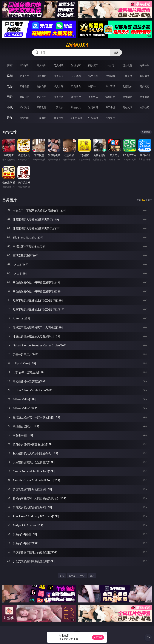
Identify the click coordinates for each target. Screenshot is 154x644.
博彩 (10, 65)
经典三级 (110, 86)
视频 (10, 76)
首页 (62, 576)
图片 (10, 97)
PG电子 (24, 65)
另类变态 (145, 86)
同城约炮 (24, 118)
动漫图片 (76, 97)
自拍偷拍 (42, 76)
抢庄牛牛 (145, 65)
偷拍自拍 (42, 86)
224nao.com (77, 45)
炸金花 (110, 65)
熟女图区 (127, 97)
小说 (10, 107)
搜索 (116, 52)
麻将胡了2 (93, 65)
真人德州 (42, 65)
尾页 (92, 576)
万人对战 (59, 65)
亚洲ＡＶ (24, 76)
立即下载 (98, 637)
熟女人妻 (93, 76)
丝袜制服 (110, 76)
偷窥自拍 (24, 97)
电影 (10, 86)
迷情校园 (93, 107)
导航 (10, 118)
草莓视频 (59, 118)
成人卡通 (59, 86)
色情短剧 (110, 118)
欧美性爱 (76, 86)
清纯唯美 (110, 97)
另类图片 (145, 97)
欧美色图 (59, 97)
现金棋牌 (127, 65)
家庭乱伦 (42, 107)
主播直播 (127, 76)
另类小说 (110, 107)
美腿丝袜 (93, 97)
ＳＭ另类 (145, 76)
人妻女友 (59, 107)
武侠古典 (76, 107)
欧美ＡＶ (59, 76)
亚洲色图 (42, 97)
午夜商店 (42, 118)
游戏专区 (76, 65)
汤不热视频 (76, 118)
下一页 (82, 576)
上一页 (72, 576)
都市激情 (24, 107)
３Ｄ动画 (76, 76)
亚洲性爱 (24, 86)
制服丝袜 (93, 86)
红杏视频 (93, 118)
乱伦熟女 (127, 86)
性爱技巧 (145, 107)
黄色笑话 (127, 107)
